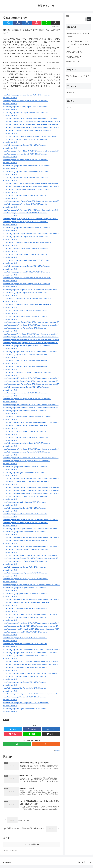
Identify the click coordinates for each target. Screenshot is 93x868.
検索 (68, 16)
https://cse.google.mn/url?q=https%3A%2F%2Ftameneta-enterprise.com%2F (31, 322)
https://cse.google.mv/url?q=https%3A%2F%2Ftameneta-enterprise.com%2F (31, 694)
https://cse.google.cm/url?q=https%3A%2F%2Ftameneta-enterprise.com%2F (31, 384)
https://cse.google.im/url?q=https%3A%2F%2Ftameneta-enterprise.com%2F (31, 422)
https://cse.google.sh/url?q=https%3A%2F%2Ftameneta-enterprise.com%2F (31, 378)
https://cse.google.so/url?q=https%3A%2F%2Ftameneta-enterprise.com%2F (31, 614)
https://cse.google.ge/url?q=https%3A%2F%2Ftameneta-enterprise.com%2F (31, 151)
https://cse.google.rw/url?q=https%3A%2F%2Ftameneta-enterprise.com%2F (31, 458)
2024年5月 (70, 93)
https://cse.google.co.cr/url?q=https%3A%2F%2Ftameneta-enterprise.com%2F (32, 121)
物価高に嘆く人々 (73, 62)
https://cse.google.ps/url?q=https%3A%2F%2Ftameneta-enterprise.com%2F (31, 119)
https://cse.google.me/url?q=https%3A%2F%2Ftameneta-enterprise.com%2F (31, 529)
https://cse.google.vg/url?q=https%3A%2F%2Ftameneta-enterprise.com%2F (31, 449)
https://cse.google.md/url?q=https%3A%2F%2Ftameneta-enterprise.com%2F (31, 234)
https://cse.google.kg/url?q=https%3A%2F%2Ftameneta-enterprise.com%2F (31, 352)
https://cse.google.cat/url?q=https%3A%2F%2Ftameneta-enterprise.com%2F (31, 201)
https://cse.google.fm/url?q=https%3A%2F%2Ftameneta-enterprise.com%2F (31, 408)
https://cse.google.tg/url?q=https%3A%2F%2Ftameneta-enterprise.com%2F (31, 558)
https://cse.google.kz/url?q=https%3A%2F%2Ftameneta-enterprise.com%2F (31, 210)
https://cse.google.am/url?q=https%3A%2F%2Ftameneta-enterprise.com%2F (31, 490)
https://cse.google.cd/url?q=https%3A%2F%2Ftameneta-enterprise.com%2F (31, 405)
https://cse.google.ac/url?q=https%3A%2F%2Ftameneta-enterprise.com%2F (31, 623)
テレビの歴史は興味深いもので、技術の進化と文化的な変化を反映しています (78, 44)
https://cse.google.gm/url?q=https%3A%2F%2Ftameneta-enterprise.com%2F (31, 487)
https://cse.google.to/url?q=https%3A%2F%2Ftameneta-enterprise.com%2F (31, 626)
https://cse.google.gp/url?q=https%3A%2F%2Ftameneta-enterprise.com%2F (31, 537)
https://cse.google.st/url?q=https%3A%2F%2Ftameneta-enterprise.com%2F (31, 673)
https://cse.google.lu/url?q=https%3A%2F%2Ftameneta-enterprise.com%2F (31, 124)
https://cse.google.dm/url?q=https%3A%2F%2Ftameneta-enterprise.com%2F (31, 479)
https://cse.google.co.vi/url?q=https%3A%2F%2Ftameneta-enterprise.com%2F (32, 585)
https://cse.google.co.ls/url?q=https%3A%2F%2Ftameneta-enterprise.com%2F (32, 650)
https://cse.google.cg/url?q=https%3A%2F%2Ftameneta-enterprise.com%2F (31, 337)
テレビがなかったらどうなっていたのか (78, 35)
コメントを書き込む (32, 847)
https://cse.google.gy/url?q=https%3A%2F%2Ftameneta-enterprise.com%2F (31, 653)
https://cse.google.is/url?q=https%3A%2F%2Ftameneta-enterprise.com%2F (31, 183)
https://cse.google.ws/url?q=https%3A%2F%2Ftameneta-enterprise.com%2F (31, 629)
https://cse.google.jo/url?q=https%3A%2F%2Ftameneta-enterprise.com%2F (31, 219)
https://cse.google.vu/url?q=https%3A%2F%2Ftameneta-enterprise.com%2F (31, 546)
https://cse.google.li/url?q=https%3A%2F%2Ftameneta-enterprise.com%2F (30, 334)
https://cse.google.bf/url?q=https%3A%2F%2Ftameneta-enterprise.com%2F (31, 520)
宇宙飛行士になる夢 (74, 57)
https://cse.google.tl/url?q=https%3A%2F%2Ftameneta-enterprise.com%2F (30, 664)
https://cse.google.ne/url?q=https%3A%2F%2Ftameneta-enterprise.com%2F (31, 600)
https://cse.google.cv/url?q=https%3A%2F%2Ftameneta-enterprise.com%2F (31, 661)
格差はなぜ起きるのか (75, 52)
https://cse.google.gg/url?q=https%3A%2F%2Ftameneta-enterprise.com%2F (31, 493)
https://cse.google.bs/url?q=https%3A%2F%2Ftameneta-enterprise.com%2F (31, 325)
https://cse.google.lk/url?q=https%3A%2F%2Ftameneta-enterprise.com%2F (31, 136)
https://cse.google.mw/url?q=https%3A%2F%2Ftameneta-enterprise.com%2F (31, 340)
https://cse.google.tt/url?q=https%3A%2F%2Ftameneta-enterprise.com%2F (30, 343)
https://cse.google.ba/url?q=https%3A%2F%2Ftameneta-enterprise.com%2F (31, 127)
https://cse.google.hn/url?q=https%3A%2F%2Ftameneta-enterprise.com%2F (31, 186)
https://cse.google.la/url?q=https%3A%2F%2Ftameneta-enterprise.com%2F (31, 555)
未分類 (6, 720)
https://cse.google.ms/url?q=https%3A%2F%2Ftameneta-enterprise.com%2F (31, 290)
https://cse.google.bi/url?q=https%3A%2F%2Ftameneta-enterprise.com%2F (31, 381)
